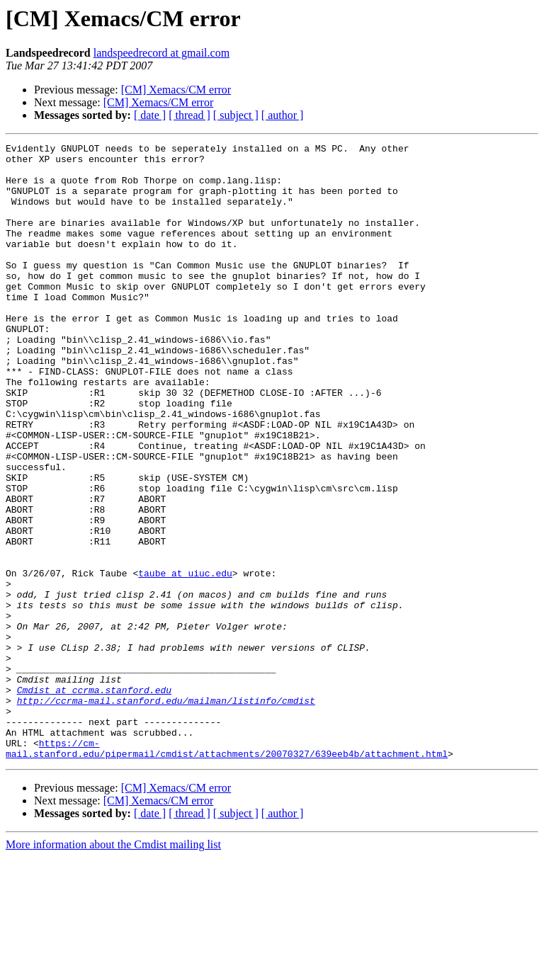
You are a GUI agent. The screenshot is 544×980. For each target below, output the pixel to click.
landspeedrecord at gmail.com (161, 53)
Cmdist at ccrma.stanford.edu (94, 800)
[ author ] (283, 115)
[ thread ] (189, 115)
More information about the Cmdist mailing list (113, 968)
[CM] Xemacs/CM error (176, 90)
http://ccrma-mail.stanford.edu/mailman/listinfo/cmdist (166, 813)
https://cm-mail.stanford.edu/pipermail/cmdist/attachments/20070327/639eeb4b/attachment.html (227, 870)
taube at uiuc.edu (185, 660)
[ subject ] (236, 115)
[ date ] (150, 115)
